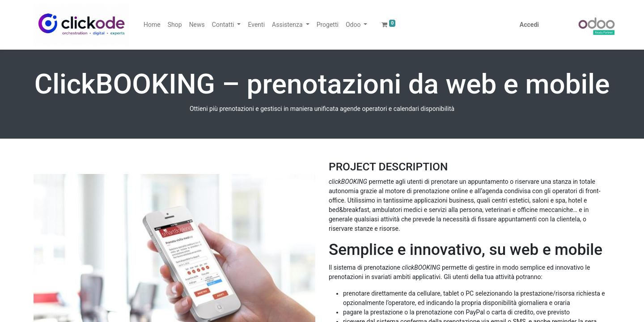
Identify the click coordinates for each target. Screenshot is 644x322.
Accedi (529, 25)
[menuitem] (152, 25)
